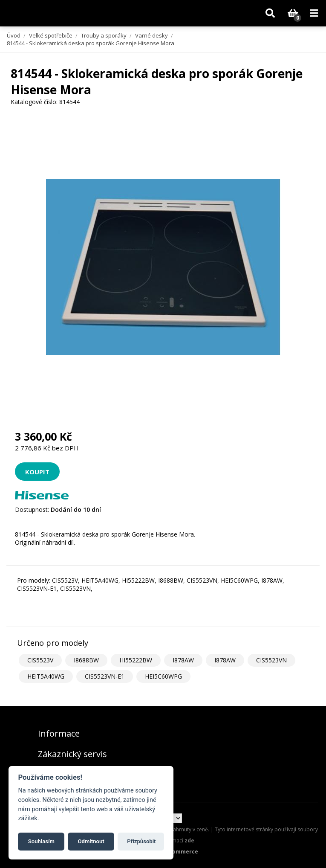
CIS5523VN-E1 (105, 676)
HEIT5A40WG (46, 676)
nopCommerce (178, 852)
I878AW (183, 660)
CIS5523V (40, 660)
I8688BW (86, 660)
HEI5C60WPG (163, 676)
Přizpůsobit (141, 841)
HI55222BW (136, 660)
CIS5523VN (271, 660)
